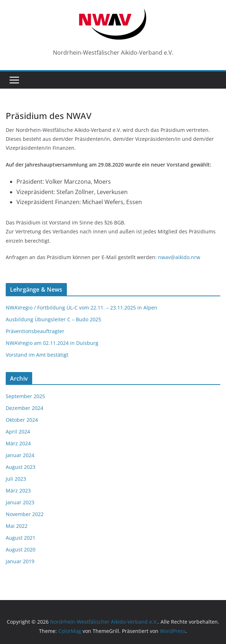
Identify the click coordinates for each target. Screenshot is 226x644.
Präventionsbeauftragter (35, 331)
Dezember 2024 (24, 408)
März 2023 (18, 491)
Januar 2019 (20, 561)
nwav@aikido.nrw (179, 257)
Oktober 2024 (22, 420)
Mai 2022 (17, 526)
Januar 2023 (20, 502)
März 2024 (18, 443)
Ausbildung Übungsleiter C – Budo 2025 (53, 319)
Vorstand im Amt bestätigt (37, 355)
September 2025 (25, 396)
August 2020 (21, 549)
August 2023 (21, 467)
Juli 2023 (16, 479)
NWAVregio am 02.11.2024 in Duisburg (52, 343)
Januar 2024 (20, 455)
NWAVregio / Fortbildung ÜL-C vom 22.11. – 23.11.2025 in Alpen (82, 308)
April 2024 (18, 432)
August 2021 (21, 538)
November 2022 (25, 514)
